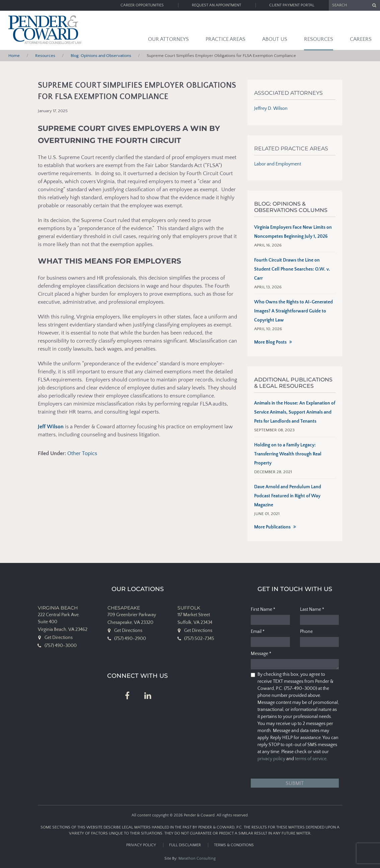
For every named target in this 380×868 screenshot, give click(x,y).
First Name (263, 609)
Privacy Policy (141, 845)
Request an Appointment (216, 5)
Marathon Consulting (197, 858)
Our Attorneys (168, 39)
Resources (319, 39)
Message (261, 654)
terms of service (311, 759)
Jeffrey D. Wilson (271, 108)
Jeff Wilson (51, 427)
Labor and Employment (278, 164)
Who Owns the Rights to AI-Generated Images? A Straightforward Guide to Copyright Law (293, 311)
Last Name (312, 609)
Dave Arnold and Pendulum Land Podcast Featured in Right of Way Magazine (288, 496)
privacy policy (271, 759)
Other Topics (82, 453)
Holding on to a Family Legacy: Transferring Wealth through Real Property (288, 454)
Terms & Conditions (234, 845)
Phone (306, 632)
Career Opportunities (142, 5)
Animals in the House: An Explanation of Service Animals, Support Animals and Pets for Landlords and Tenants (295, 412)
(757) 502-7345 (199, 639)
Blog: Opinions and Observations (101, 56)
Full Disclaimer (185, 845)
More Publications (272, 527)
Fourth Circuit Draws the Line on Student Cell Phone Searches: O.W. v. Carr (292, 269)
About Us (275, 39)
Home (14, 56)
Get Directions (59, 638)
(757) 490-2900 (130, 639)
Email (258, 632)
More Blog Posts (270, 342)
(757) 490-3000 (61, 646)
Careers (361, 39)
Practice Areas (225, 39)
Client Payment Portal (292, 5)
